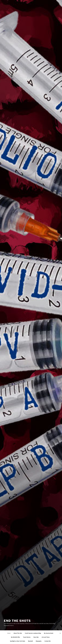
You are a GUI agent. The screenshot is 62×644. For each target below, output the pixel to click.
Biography (39, 641)
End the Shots (17, 621)
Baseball (30, 641)
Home (9, 633)
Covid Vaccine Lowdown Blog (33, 633)
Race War (36, 637)
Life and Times (46, 637)
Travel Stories (27, 637)
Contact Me (48, 641)
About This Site (18, 633)
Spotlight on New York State (18, 641)
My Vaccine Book (49, 633)
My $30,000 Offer (15, 637)
